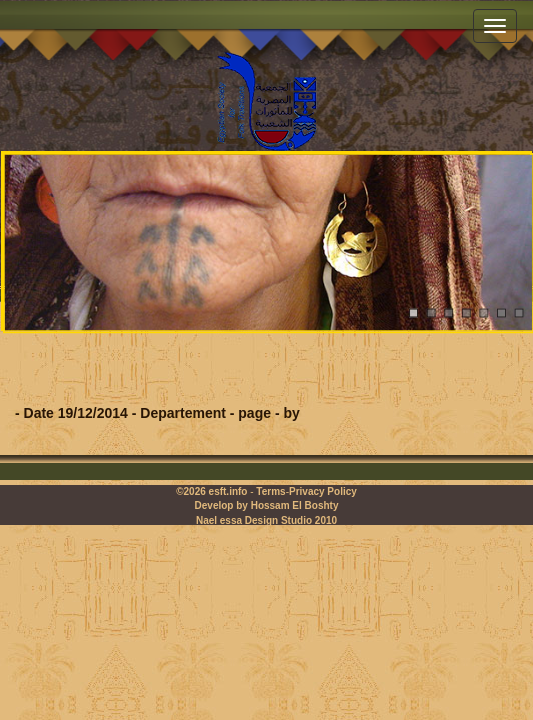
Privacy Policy (323, 491)
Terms (270, 491)
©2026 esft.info (211, 491)
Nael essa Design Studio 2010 (266, 520)
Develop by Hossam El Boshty (267, 505)
